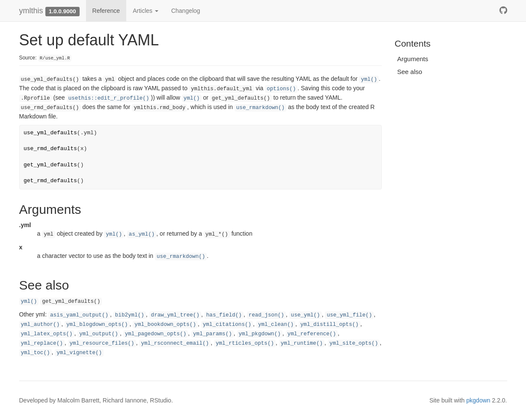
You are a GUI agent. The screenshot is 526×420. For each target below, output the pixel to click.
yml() (369, 80)
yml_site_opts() (354, 343)
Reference (106, 11)
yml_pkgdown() (260, 334)
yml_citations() (227, 325)
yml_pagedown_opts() (156, 334)
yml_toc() (36, 353)
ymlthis (31, 11)
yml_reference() (312, 334)
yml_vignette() (79, 353)
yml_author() (40, 325)
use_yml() (306, 315)
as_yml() (142, 234)
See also (410, 72)
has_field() (224, 315)
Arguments (413, 59)
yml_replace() (42, 343)
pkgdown (478, 400)
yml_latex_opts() (47, 334)
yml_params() (212, 334)
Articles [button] (146, 11)
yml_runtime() (302, 343)
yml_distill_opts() (330, 325)
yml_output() (99, 334)
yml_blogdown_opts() (97, 325)
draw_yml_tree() (175, 315)
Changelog (186, 11)
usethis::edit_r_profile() (109, 98)
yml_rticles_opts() (245, 343)
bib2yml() (130, 315)
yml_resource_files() (102, 343)
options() (281, 89)
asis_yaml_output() (79, 315)
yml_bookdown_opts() (165, 325)
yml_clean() (276, 325)
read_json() (266, 315)
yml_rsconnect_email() (175, 343)
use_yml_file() (349, 315)
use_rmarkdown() (260, 108)
